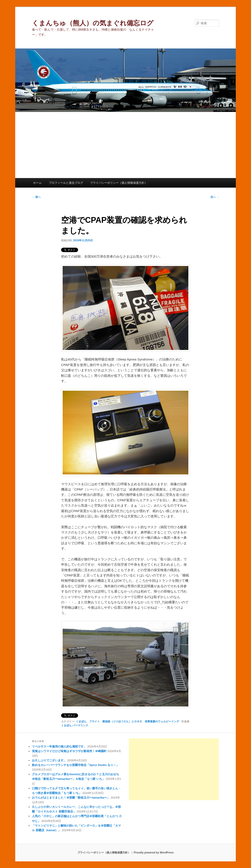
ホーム (37, 183)
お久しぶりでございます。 (49, 760)
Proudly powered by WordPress (154, 853)
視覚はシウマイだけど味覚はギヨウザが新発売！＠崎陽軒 (69, 751)
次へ (215, 197)
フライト (94, 721)
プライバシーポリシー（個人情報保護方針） (119, 183)
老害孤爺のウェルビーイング (162, 721)
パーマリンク (80, 725)
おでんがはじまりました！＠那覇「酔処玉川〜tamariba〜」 (71, 798)
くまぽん (81, 721)
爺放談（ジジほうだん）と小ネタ (122, 721)
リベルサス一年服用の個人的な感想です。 (59, 746)
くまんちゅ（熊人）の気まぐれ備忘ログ (93, 23)
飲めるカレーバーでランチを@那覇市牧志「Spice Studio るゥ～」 (75, 765)
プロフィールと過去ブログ (66, 183)
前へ (36, 197)
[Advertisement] (125, 145)
